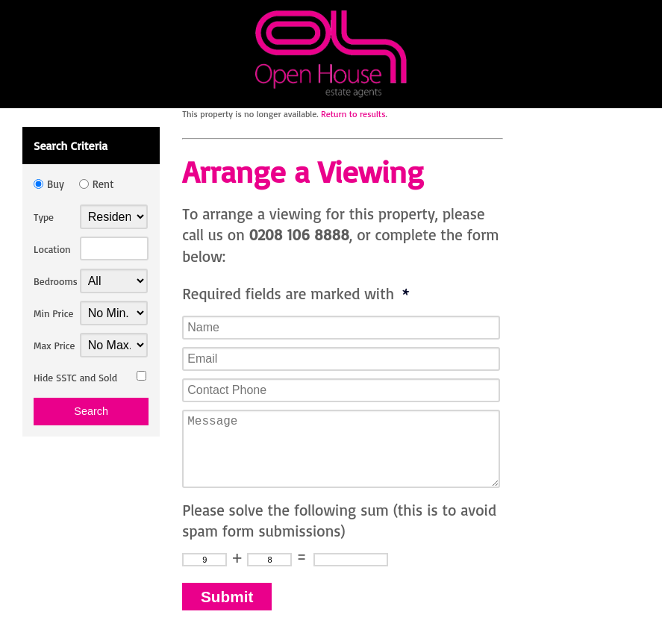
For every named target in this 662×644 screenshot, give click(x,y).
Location (52, 249)
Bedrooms (56, 281)
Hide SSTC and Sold (75, 377)
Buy (56, 184)
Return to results (353, 114)
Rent (103, 184)
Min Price (53, 313)
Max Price (54, 345)
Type (44, 217)
